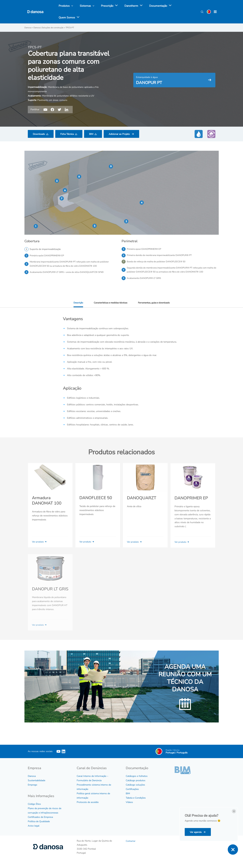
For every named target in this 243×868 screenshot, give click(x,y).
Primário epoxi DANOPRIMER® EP (145, 249)
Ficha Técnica (67, 134)
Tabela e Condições (136, 804)
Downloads (39, 134)
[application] (112, 6)
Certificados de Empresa (40, 823)
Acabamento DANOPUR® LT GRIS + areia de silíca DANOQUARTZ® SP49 (68, 273)
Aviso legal (34, 831)
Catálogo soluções (135, 790)
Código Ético (34, 810)
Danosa (32, 782)
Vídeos (129, 808)
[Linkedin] (63, 757)
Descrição (76, 309)
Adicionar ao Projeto (120, 134)
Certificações (132, 795)
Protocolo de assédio (88, 808)
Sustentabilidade (37, 786)
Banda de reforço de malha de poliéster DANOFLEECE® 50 (158, 262)
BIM (91, 134)
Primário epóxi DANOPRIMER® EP (48, 256)
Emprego (32, 790)
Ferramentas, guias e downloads (155, 309)
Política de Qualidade (39, 827)
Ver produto (40, 552)
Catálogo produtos (136, 786)
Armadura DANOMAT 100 (46, 511)
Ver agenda (196, 832)
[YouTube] (58, 757)
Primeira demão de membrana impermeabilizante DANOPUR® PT (161, 256)
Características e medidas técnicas (109, 309)
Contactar (131, 847)
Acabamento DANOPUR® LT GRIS (145, 284)
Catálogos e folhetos (137, 782)
